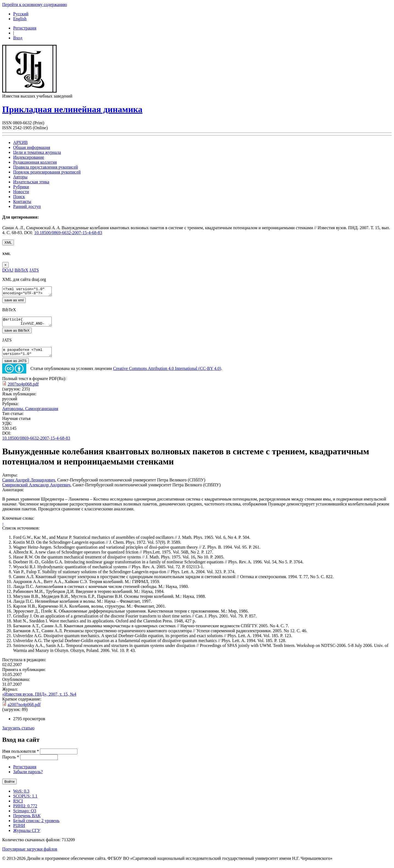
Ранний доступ (27, 206)
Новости (21, 192)
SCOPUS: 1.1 (25, 801)
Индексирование (29, 157)
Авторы (20, 177)
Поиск (19, 197)
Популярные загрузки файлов (30, 854)
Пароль (11, 762)
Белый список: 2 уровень (36, 826)
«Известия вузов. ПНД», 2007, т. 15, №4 (39, 699)
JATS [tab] (34, 270)
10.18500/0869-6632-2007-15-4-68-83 (68, 233)
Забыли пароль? (28, 777)
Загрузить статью (18, 733)
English (20, 19)
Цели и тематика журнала (37, 152)
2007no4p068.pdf (23, 389)
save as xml (14, 302)
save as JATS (15, 366)
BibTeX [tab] (21, 270)
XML (8, 242)
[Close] (5, 265)
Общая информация (32, 147)
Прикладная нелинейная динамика (72, 109)
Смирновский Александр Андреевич (36, 490)
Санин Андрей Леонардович (29, 485)
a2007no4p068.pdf (24, 709)
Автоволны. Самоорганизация (30, 414)
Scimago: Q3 (25, 816)
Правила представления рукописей (46, 167)
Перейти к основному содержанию (35, 5)
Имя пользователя (21, 756)
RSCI (18, 806)
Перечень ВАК (27, 821)
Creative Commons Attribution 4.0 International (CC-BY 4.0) (167, 373)
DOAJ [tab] (8, 270)
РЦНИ (19, 830)
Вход (18, 38)
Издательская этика (31, 182)
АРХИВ (20, 142)
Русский (21, 14)
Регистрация (25, 28)
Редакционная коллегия (35, 162)
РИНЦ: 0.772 (25, 811)
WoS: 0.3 (21, 796)
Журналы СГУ (27, 835)
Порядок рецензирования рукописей (47, 172)
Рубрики (21, 187)
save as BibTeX (17, 334)
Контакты (22, 201)
